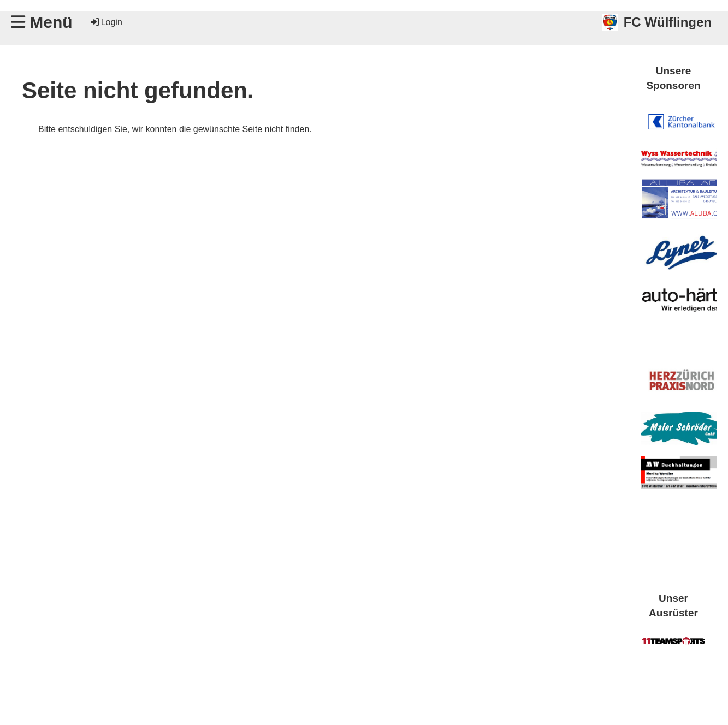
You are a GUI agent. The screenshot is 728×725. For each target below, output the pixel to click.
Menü (42, 22)
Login (106, 22)
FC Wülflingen (668, 22)
